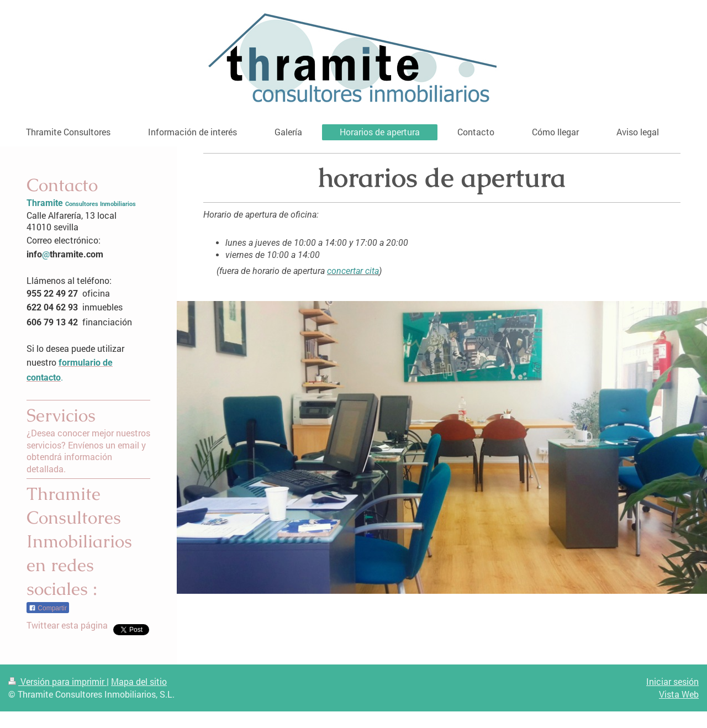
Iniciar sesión (672, 681)
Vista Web (679, 694)
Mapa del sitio (139, 681)
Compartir (48, 608)
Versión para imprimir (57, 681)
